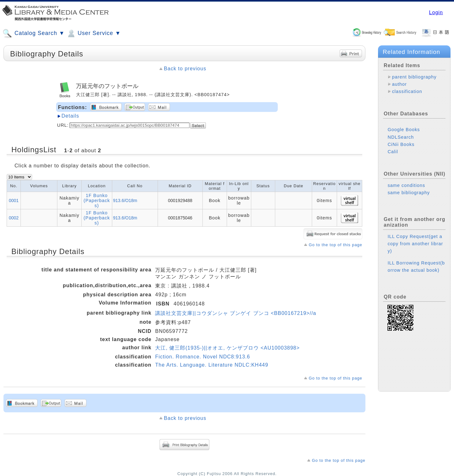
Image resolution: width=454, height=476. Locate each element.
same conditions (406, 185)
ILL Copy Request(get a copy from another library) (415, 244)
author (399, 84)
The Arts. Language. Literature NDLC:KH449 (212, 365)
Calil (393, 152)
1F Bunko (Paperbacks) (97, 200)
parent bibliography (414, 77)
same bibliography (409, 193)
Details (70, 116)
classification (407, 91)
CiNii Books (401, 144)
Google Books (404, 130)
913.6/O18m (125, 200)
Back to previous (185, 69)
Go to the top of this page (335, 245)
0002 (14, 218)
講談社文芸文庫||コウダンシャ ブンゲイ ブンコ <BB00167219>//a (236, 313)
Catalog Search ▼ (34, 33)
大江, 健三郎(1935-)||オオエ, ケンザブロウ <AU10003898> (227, 348)
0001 (14, 200)
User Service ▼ (93, 33)
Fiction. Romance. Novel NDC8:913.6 (203, 357)
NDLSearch (401, 137)
